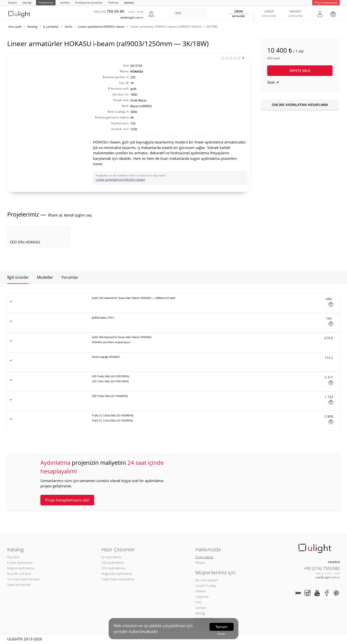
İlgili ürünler (18, 277)
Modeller (45, 277)
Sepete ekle (300, 71)
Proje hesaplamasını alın (67, 500)
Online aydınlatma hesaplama (300, 105)
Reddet (222, 634)
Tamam (222, 627)
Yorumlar (70, 277)
